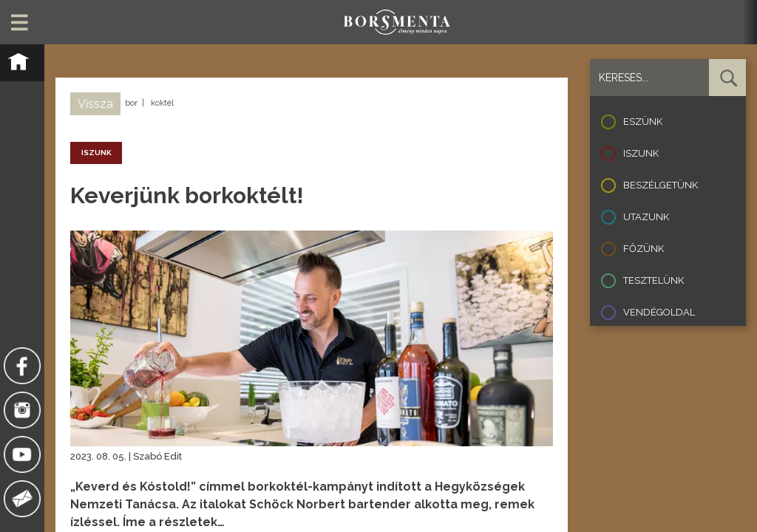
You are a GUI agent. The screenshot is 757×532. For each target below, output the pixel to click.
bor (131, 103)
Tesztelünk (654, 280)
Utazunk (646, 217)
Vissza (95, 104)
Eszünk (643, 122)
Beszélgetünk (661, 185)
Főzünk (644, 249)
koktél (162, 103)
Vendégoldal (659, 312)
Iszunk (641, 153)
